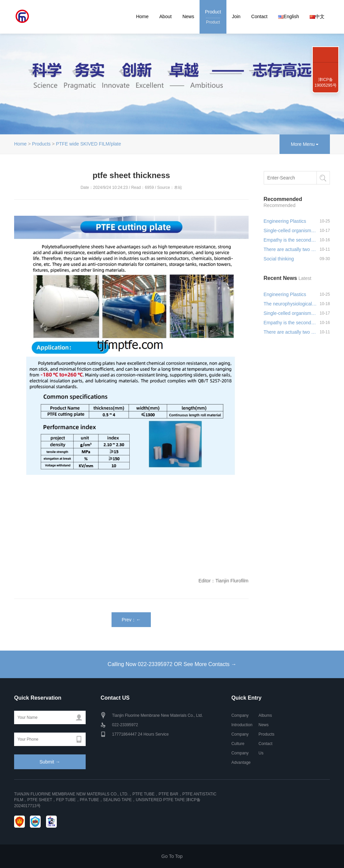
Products (41, 144)
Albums (265, 715)
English (289, 16)
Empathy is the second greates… (290, 240)
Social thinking (279, 259)
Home (142, 16)
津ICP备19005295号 (325, 82)
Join (236, 16)
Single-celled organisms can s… (290, 231)
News (188, 16)
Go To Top (172, 856)
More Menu (305, 144)
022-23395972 (326, 47)
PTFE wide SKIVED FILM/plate (89, 144)
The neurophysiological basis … (290, 304)
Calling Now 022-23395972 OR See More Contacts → (172, 664)
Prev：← (131, 620)
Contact (259, 16)
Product (213, 17)
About (165, 16)
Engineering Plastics (285, 221)
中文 (317, 16)
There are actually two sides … (290, 249)
